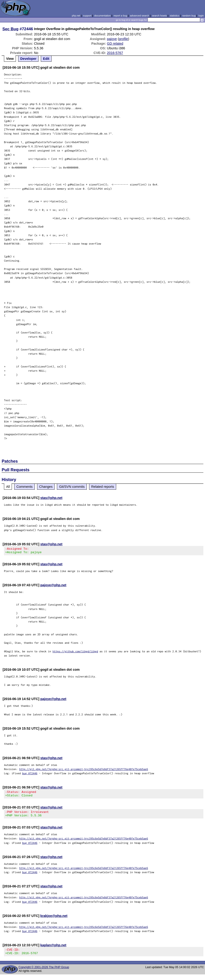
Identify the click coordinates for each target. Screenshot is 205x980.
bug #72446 (30, 775)
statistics (175, 16)
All (8, 487)
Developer (28, 59)
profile (123, 39)
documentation (102, 16)
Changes (46, 487)
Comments (24, 487)
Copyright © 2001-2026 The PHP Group (44, 973)
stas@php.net (51, 498)
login (201, 16)
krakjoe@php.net (54, 920)
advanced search (139, 16)
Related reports (103, 487)
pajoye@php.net (53, 586)
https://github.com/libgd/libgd (75, 653)
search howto (159, 16)
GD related (115, 44)
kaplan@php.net (53, 949)
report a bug (120, 16)
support (87, 16)
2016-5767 (115, 53)
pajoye (112, 39)
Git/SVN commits (72, 487)
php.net (76, 16)
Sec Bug (10, 29)
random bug (189, 16)
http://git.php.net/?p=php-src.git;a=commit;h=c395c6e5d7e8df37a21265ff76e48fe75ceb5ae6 (84, 770)
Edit (46, 59)
